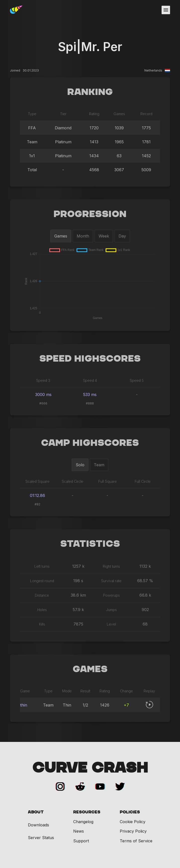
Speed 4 (90, 380)
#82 (37, 504)
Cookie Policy (133, 822)
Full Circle (143, 481)
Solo (80, 465)
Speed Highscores (90, 359)
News (79, 831)
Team (99, 465)
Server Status (41, 838)
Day (122, 236)
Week (104, 236)
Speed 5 (137, 380)
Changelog (83, 822)
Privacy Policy (133, 831)
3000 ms (43, 395)
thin (24, 705)
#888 (90, 403)
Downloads (38, 825)
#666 (43, 403)
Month (83, 236)
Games (61, 236)
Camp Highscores (90, 443)
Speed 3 (43, 380)
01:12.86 (37, 495)
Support (81, 841)
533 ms (90, 395)
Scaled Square (37, 481)
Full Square (108, 481)
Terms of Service (136, 841)
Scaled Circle (73, 481)
